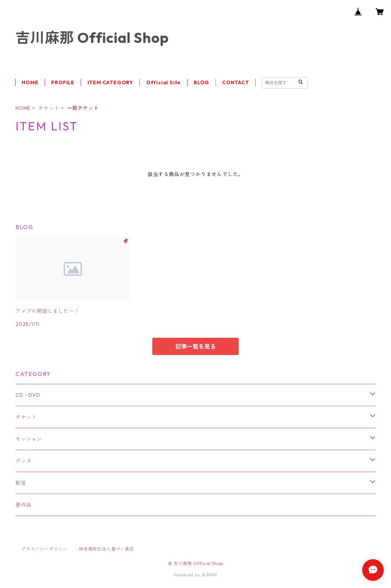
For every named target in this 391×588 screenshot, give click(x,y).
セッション (29, 439)
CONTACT (236, 82)
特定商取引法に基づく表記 (107, 549)
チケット (49, 108)
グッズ (23, 461)
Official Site (163, 82)
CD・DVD (28, 395)
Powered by (196, 575)
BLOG (201, 82)
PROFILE (63, 82)
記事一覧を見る (195, 346)
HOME (30, 82)
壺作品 (23, 505)
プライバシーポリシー (44, 549)
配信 (21, 483)
